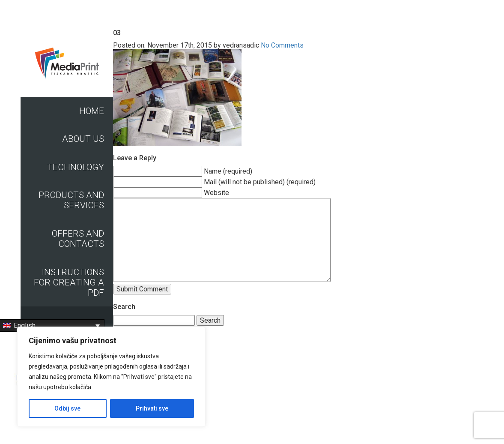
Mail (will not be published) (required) (260, 182)
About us (83, 139)
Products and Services (71, 200)
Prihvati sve (152, 408)
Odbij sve (67, 408)
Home (92, 111)
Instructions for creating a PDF (69, 282)
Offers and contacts (78, 239)
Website (216, 193)
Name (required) (228, 171)
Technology (76, 167)
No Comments (282, 45)
